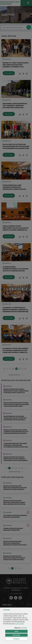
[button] (22, 628)
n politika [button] (20, 624)
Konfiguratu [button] (20, 639)
